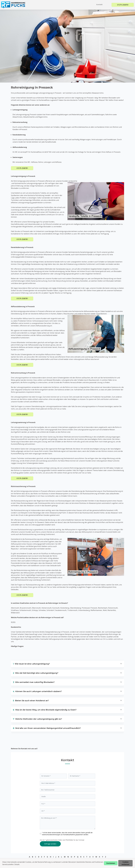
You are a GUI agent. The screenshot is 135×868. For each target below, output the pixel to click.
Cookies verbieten (125, 863)
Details (17, 864)
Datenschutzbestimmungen (51, 835)
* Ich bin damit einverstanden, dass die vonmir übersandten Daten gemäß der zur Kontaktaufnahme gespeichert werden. (67, 834)
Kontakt (100, 5)
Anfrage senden (50, 844)
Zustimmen (111, 863)
